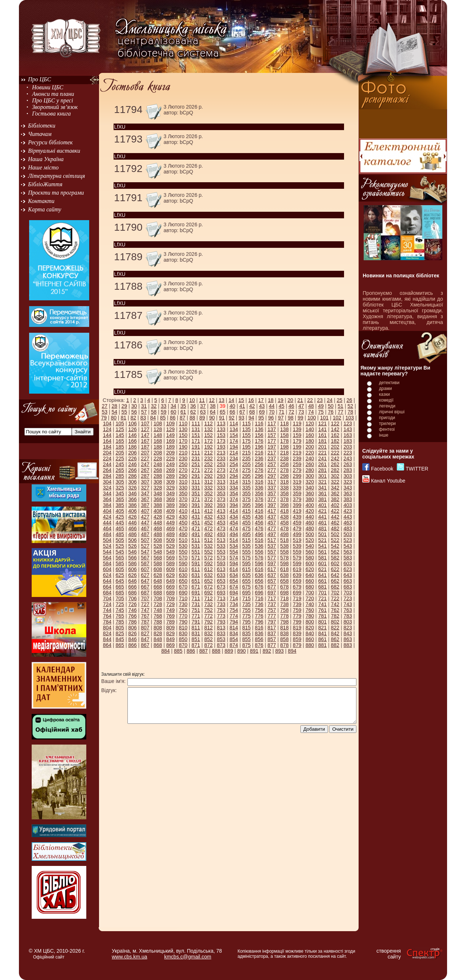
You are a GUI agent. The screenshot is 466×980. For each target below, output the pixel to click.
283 (347, 470)
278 (285, 470)
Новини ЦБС (48, 87)
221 (322, 453)
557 (272, 552)
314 (234, 482)
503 (347, 534)
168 (158, 441)
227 (145, 458)
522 (335, 540)
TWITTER (417, 469)
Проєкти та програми (56, 193)
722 (335, 598)
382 (335, 499)
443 (347, 517)
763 (347, 610)
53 (104, 412)
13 (222, 400)
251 (196, 464)
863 (347, 639)
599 (297, 563)
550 (183, 552)
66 (232, 412)
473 (221, 528)
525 (120, 546)
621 (322, 569)
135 (246, 429)
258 (285, 464)
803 (347, 622)
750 (183, 610)
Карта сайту (45, 209)
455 (246, 523)
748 (158, 610)
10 (192, 400)
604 (107, 569)
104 (107, 423)
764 (107, 616)
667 (145, 587)
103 (350, 418)
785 (120, 622)
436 (259, 517)
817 (272, 628)
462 (335, 523)
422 (335, 511)
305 (120, 482)
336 (259, 488)
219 (297, 453)
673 (221, 587)
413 (221, 511)
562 (335, 552)
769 (171, 616)
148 (158, 435)
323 (347, 482)
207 (145, 453)
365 (120, 499)
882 (335, 645)
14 (232, 400)
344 (107, 493)
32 (154, 406)
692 (208, 593)
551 (196, 552)
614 (234, 569)
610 (183, 569)
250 (183, 464)
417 (272, 511)
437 (272, 517)
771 (196, 616)
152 (208, 435)
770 (183, 616)
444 (107, 523)
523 (347, 540)
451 (196, 523)
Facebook (382, 469)
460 (310, 523)
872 (208, 645)
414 (234, 511)
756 (259, 610)
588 (158, 563)
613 (221, 569)
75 (321, 412)
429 (171, 517)
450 (183, 523)
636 (259, 575)
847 (145, 639)
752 (208, 610)
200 (310, 447)
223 (347, 453)
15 (241, 400)
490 (183, 534)
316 (259, 482)
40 (232, 406)
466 (132, 528)
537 (272, 546)
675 (246, 587)
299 (297, 476)
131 (196, 429)
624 (107, 575)
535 (246, 546)
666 (132, 587)
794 (234, 622)
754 (234, 610)
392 (208, 505)
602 (335, 563)
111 (196, 423)
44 (272, 406)
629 (171, 575)
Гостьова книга (52, 114)
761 (322, 610)
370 (183, 499)
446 (132, 523)
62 (193, 412)
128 (158, 429)
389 (171, 505)
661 (322, 581)
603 (347, 563)
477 (272, 528)
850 (183, 639)
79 (104, 418)
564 (107, 558)
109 (171, 423)
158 (285, 435)
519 (297, 540)
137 (272, 429)
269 (171, 470)
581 (322, 558)
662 (335, 581)
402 (335, 505)
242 (335, 458)
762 (335, 610)
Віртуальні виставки (54, 151)
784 (107, 622)
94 (251, 418)
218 (285, 453)
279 (297, 470)
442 (335, 517)
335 (246, 488)
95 (261, 418)
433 (221, 517)
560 (310, 552)
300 (310, 476)
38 (213, 406)
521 (322, 540)
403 (347, 505)
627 (145, 575)
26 (349, 400)
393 (221, 505)
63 (203, 412)
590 (183, 563)
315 (246, 482)
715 (246, 598)
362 (335, 493)
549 (171, 552)
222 (335, 453)
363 (347, 493)
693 (221, 593)
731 (196, 604)
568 (158, 558)
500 (310, 534)
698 (285, 593)
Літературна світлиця (56, 176)
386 (132, 505)
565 (120, 558)
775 (246, 616)
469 (171, 528)
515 (246, 540)
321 (322, 482)
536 (259, 546)
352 (208, 493)
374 (234, 499)
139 (297, 429)
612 (208, 569)
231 (196, 458)
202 (335, 447)
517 (272, 540)
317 (272, 482)
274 (234, 470)
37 (203, 406)
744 (107, 610)
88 (192, 418)
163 (347, 435)
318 (285, 482)
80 (114, 418)
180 (310, 441)
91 (222, 418)
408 (158, 511)
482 (335, 528)
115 (246, 423)
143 (347, 429)
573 (221, 558)
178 (285, 441)
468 (158, 528)
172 (208, 441)
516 (259, 540)
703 (347, 593)
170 (183, 441)
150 (183, 435)
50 (331, 406)
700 (310, 593)
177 (272, 441)
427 (145, 517)
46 (291, 406)
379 (297, 499)
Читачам (40, 134)
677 (272, 587)
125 (120, 429)
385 (120, 505)
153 (221, 435)
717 (272, 598)
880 (310, 645)
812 (208, 628)
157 (272, 435)
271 (196, 470)
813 (221, 628)
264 (107, 470)
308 (158, 482)
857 (272, 639)
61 (183, 412)
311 (196, 482)
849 (171, 639)
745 (120, 610)
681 (322, 587)
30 (134, 406)
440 (310, 517)
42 (252, 406)
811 (196, 628)
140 (310, 429)
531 (196, 546)
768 (158, 616)
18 (271, 400)
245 (120, 464)
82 (133, 418)
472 (208, 528)
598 (285, 563)
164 (107, 441)
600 (310, 563)
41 (242, 406)
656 (259, 581)
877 (272, 645)
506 (132, 540)
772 (208, 616)
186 (132, 447)
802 (335, 622)
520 (310, 540)
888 (216, 651)
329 (171, 488)
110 (183, 423)
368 (158, 499)
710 (183, 598)
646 (132, 581)
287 (145, 476)
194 (234, 447)
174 (234, 441)
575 (246, 558)
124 (107, 429)
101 (324, 418)
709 (171, 598)
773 (221, 616)
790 (183, 622)
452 (208, 523)
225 (120, 458)
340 (310, 488)
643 (347, 575)
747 (145, 610)
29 (124, 406)
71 (281, 412)
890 (242, 651)
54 (114, 412)
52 (350, 406)
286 (132, 476)
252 (208, 464)
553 (221, 552)
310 (183, 482)
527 (145, 546)
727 (145, 604)
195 (246, 447)
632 (208, 575)
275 (246, 470)
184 (107, 447)
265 (120, 470)
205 (120, 453)
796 (259, 622)
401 (322, 505)
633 (221, 575)
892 (267, 651)
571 (196, 558)
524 (107, 546)
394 (234, 505)
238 (285, 458)
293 (221, 476)
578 (285, 558)
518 (285, 540)
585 (120, 563)
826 (132, 633)
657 (272, 581)
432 (208, 517)
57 (144, 412)
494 (234, 534)
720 (310, 598)
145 (120, 435)
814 (234, 628)
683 (347, 587)
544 (107, 552)
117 (272, 423)
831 (196, 633)
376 (259, 499)
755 (246, 610)
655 (246, 581)
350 (183, 493)
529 (171, 546)
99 (300, 418)
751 (196, 610)
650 (183, 581)
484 (107, 534)
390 (183, 505)
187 (145, 447)
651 (196, 581)
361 (322, 493)
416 (259, 511)
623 (347, 569)
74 (311, 412)
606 (132, 569)
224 (107, 458)
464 (107, 528)
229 (171, 458)
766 (132, 616)
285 (120, 476)
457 (272, 523)
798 (285, 622)
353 (221, 493)
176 (259, 441)
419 (297, 511)
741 (322, 604)
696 (259, 593)
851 (196, 639)
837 (272, 633)
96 (271, 418)
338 (285, 488)
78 (350, 412)
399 (297, 505)
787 (145, 622)
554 (234, 552)
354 (234, 493)
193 (221, 447)
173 (221, 441)
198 (285, 447)
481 (322, 528)
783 (347, 616)
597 (272, 563)
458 (285, 523)
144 (107, 435)
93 (241, 418)
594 (234, 563)
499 (297, 534)
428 (158, 517)
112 (208, 423)
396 (259, 505)
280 (310, 470)
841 (322, 633)
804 (107, 628)
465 (120, 528)
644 (107, 581)
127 (145, 429)
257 (272, 464)
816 (259, 628)
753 (221, 610)
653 (221, 581)
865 (120, 645)
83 (143, 418)
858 (285, 639)
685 (120, 593)
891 (254, 651)
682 (335, 587)
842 (335, 633)
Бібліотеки (42, 126)
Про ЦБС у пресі (53, 100)
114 (234, 423)
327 (145, 488)
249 (171, 464)
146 (132, 435)
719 (297, 598)
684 (107, 593)
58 (154, 412)
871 (196, 645)
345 (120, 493)
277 (272, 470)
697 (272, 593)
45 (281, 406)
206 (132, 453)
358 (285, 493)
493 (221, 534)
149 (171, 435)
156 (259, 435)
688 (158, 593)
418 (285, 511)
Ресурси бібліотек (50, 142)
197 (272, 447)
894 (292, 651)
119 (297, 423)
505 (120, 540)
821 (322, 628)
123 (347, 423)
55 (124, 412)
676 (259, 587)
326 (132, 488)
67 (242, 412)
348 (158, 493)
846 (132, 639)
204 (107, 453)
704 (107, 598)
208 (158, 453)
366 (132, 499)
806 (132, 628)
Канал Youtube (388, 481)
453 (221, 523)
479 (297, 528)
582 (335, 558)
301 (322, 476)
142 (335, 429)
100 (311, 418)
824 (107, 633)
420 (310, 511)
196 (259, 447)
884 (165, 651)
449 (171, 523)
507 (145, 540)
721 (322, 598)
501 (322, 534)
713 (221, 598)
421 (322, 511)
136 (259, 429)
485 (120, 534)
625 (120, 575)
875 (246, 645)
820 (310, 628)
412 (208, 511)
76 (331, 412)
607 (145, 569)
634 (234, 575)
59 (163, 412)
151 (196, 435)
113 (221, 423)
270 (183, 470)
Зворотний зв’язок (55, 107)
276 (259, 470)
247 (145, 464)
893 (279, 651)
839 (297, 633)
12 (212, 400)
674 (234, 587)
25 (340, 400)
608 (158, 569)
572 (208, 558)
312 (208, 482)
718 (285, 598)
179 (297, 441)
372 (208, 499)
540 (310, 546)
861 (322, 639)
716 (259, 598)
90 (212, 418)
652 (208, 581)
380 (310, 499)
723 (347, 598)
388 (158, 505)
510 (183, 540)
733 (221, 604)
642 (335, 575)
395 (246, 505)
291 (196, 476)
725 (120, 604)
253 (221, 464)
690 (183, 593)
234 (234, 458)
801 (322, 622)
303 (347, 476)
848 (158, 639)
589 (171, 563)
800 (310, 622)
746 (132, 610)
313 (221, 482)
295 (246, 476)
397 (272, 505)
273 (221, 470)
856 (259, 639)
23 (320, 400)
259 (297, 464)
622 (335, 569)
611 (196, 569)
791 (196, 622)
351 (196, 493)
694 (234, 593)
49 (321, 406)
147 (145, 435)
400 (310, 505)
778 (285, 616)
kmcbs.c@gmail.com (188, 957)
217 (272, 453)
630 (183, 575)
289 (171, 476)
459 (297, 523)
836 (259, 633)
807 (145, 628)
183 (347, 441)
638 (285, 575)
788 (158, 622)
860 (310, 639)
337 (272, 488)
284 (107, 476)
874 (234, 645)
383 (347, 499)
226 (132, 458)
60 (173, 412)
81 (123, 418)
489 (171, 534)
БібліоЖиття (45, 184)
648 (158, 581)
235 (246, 458)
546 (132, 552)
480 (310, 528)
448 (158, 523)
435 (246, 517)
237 (272, 458)
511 (196, 540)
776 (259, 616)
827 (145, 633)
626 (132, 575)
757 (272, 610)
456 (259, 523)
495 (246, 534)
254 (234, 464)
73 (301, 412)
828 (158, 633)
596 (259, 563)
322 (335, 482)
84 (153, 418)
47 (301, 406)
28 (114, 406)
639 (297, 575)
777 (272, 616)
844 (107, 639)
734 (234, 604)
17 (261, 400)
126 (132, 429)
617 (272, 569)
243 (347, 458)
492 (208, 534)
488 (158, 534)
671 (196, 587)
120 (310, 423)
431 (196, 517)
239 (297, 458)
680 (310, 587)
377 (272, 499)
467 (145, 528)
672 (208, 587)
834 (234, 633)
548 (158, 552)
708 (158, 598)
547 (145, 552)
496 (259, 534)
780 (310, 616)
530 (183, 546)
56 (134, 412)
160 (310, 435)
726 (132, 604)
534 (234, 546)
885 (178, 651)
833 (221, 633)
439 (297, 517)
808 (158, 628)
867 (145, 645)
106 (132, 423)
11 (202, 400)
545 (120, 552)
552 (208, 552)
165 (120, 441)
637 (272, 575)
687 (145, 593)
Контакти (41, 201)
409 (171, 511)
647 (145, 581)
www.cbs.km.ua (129, 957)
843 (347, 633)
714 (234, 598)
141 (322, 429)
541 (322, 546)
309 (171, 482)
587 (145, 563)
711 (196, 598)
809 (171, 628)
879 (297, 645)
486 (132, 534)
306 (132, 482)
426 (132, 517)
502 (335, 534)
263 (347, 464)
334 (234, 488)
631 (196, 575)
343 (347, 488)
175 (246, 441)
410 (183, 511)
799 (297, 622)
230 (183, 458)
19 (281, 400)
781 (322, 616)
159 (297, 435)
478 (285, 528)
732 (208, 604)
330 (183, 488)
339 (297, 488)
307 (145, 482)
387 (145, 505)
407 (145, 511)
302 (335, 476)
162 (335, 435)
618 (285, 569)
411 (196, 511)
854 (234, 639)
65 (222, 412)
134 (234, 429)
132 (208, 429)
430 (183, 517)
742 (335, 604)
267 (145, 470)
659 (297, 581)
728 (158, 604)
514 (234, 540)
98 (291, 418)
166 (132, 441)
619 (297, 569)
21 (300, 400)
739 (297, 604)
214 (234, 453)
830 (183, 633)
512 (208, 540)
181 (322, 441)
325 (120, 488)
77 (340, 412)
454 (234, 523)
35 (183, 406)
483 (347, 528)
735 (246, 604)
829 (171, 633)
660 (310, 581)
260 (310, 464)
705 (120, 598)
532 (208, 546)
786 (132, 622)
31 (144, 406)
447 (145, 523)
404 (107, 511)
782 (335, 616)
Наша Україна (46, 159)
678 (285, 587)
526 (132, 546)
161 (322, 435)
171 (196, 441)
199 (297, 447)
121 (322, 423)
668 (158, 587)
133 (221, 429)
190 (183, 447)
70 (272, 412)
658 (285, 581)
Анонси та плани (53, 94)
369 (171, 499)
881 (322, 645)
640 (310, 575)
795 (246, 622)
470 (183, 528)
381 (322, 499)
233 (221, 458)
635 (246, 575)
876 (259, 645)
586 (132, 563)
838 (285, 633)
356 (259, 493)
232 (208, 458)
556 (259, 552)
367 (145, 499)
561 (322, 552)
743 (347, 604)
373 (221, 499)
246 (132, 464)
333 (221, 488)
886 (191, 651)
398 (285, 505)
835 (246, 633)
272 (208, 470)
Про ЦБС (40, 79)
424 (107, 517)
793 (221, 622)
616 (259, 569)
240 (310, 458)
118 (285, 423)
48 (311, 406)
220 (310, 453)
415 (246, 511)
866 (132, 645)
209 (171, 453)
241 (322, 458)
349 (171, 493)
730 (183, 604)
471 (196, 528)
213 (221, 453)
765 (120, 616)
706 (132, 598)
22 (310, 400)
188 (158, 447)
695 (246, 593)
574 (234, 558)
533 (221, 546)
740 (310, 604)
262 (335, 464)
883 (347, 645)
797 (272, 622)
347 (145, 493)
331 (196, 488)
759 (297, 610)
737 (272, 604)
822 (335, 628)
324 (107, 488)
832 (208, 633)
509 (171, 540)
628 (158, 575)
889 (229, 651)
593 (221, 563)
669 (171, 587)
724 (107, 604)
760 (310, 610)
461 (322, 523)
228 (158, 458)
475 (246, 528)
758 (285, 610)
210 (183, 453)
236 (259, 458)
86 (173, 418)
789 (171, 622)
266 (132, 470)
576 (259, 558)
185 (120, 447)
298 (285, 476)
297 (272, 476)
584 (107, 563)
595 (246, 563)
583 (347, 558)
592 (208, 563)
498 (285, 534)
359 (297, 493)
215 (246, 453)
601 (322, 563)
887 (203, 651)
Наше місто (43, 167)
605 (120, 569)
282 (335, 470)
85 (163, 418)
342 (335, 488)
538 (285, 546)
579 (297, 558)
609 (171, 569)
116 (259, 423)
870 (183, 645)
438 (285, 517)
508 (158, 540)
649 (171, 581)
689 (171, 593)
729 (171, 604)
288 (158, 476)
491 (196, 534)
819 (297, 628)
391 (196, 505)
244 (107, 464)
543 (347, 546)
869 (171, 645)
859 (297, 639)
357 (272, 493)
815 (246, 628)
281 (322, 470)
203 (347, 447)
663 (347, 581)
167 (145, 441)
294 (234, 476)
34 (173, 406)
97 (281, 418)
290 (183, 476)
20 (291, 400)
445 (120, 523)
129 (171, 429)
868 (158, 645)
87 (182, 418)
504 (107, 540)
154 (234, 435)
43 (262, 406)
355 (246, 493)
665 (120, 587)
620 (310, 569)
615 (246, 569)
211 (196, 453)
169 (171, 441)
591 (196, 563)
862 (335, 639)
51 (340, 406)
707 (145, 598)
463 (347, 523)
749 (171, 610)
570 (183, 558)
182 (335, 441)
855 (246, 639)
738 (285, 604)
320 (310, 482)
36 (193, 406)
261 (322, 464)
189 (171, 447)
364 (107, 499)
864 (107, 645)
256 (259, 464)
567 (145, 558)
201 (322, 447)
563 (347, 552)
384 (107, 505)
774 (234, 616)
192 (208, 447)
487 (145, 534)
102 (337, 418)
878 (285, 645)
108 (158, 423)
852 (208, 639)
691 (196, 593)
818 (285, 628)
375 (246, 499)
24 (330, 400)
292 (208, 476)
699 (297, 593)
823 (347, 628)
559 (297, 552)
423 (347, 511)
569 (171, 558)
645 (120, 581)
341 (322, 488)
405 (120, 511)
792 (208, 622)
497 (272, 534)
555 (246, 552)
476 (259, 528)
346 (132, 493)
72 (291, 412)
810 (183, 628)
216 (259, 453)
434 (234, 517)
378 (285, 499)
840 (310, 633)
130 (183, 429)
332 (208, 488)
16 (251, 400)
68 (252, 412)
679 (297, 587)
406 (132, 511)
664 (107, 587)
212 (208, 453)
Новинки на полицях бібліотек (401, 276)
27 (104, 406)
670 (183, 587)
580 (310, 558)
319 (297, 482)
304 (107, 482)
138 (285, 429)
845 (120, 639)
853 (221, 639)
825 (120, 633)
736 (259, 604)
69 (262, 412)
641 (322, 575)
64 (213, 412)
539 (297, 546)
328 (158, 488)
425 (120, 517)
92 (232, 418)
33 (163, 406)
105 (120, 423)
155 (246, 435)
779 (297, 616)
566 (132, 558)
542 (335, 546)
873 (221, 645)
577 (272, 558)
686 (132, 593)
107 (145, 423)
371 (196, 499)
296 (259, 476)
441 (322, 517)
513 (221, 540)
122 (335, 423)
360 (310, 493)
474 (234, 528)
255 (246, 464)
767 (145, 616)
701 (322, 593)
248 (158, 464)
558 (285, 552)
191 (196, 447)
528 (158, 546)
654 (234, 581)
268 (158, 470)
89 (202, 418)
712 (208, 598)
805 (120, 628)
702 (335, 593)
